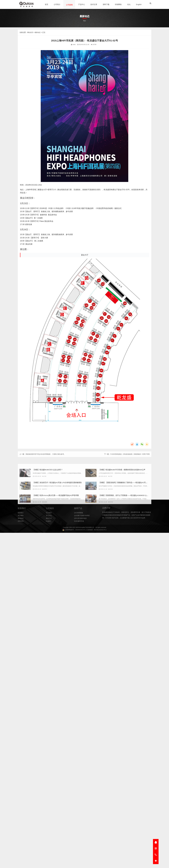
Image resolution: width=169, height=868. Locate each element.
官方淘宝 (49, 524)
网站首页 (30, 47)
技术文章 (94, 4)
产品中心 (82, 4)
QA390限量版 (79, 524)
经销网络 (118, 4)
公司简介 (57, 4)
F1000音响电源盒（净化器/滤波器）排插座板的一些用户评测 (129, 458)
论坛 (129, 4)
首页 (47, 4)
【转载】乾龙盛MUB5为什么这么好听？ (53, 506)
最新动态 (38, 47)
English (139, 4)
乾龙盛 (82, 528)
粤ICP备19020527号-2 (101, 530)
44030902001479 (80, 530)
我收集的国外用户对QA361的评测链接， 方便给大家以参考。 (47, 458)
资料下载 (106, 4)
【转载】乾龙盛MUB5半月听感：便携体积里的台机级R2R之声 (128, 506)
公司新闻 (70, 5)
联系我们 (21, 524)
